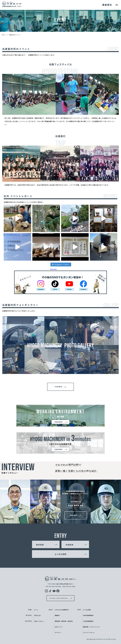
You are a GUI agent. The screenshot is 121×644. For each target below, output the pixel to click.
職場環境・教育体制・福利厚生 (64, 621)
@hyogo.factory (53, 269)
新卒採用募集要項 (88, 615)
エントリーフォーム (89, 633)
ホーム (36, 610)
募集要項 (107, 5)
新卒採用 (40, 545)
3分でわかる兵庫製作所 (62, 610)
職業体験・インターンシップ (91, 627)
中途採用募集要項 (88, 621)
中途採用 (69, 545)
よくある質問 (60, 554)
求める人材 (37, 615)
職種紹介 (57, 615)
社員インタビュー (39, 621)
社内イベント (59, 627)
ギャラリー (58, 633)
